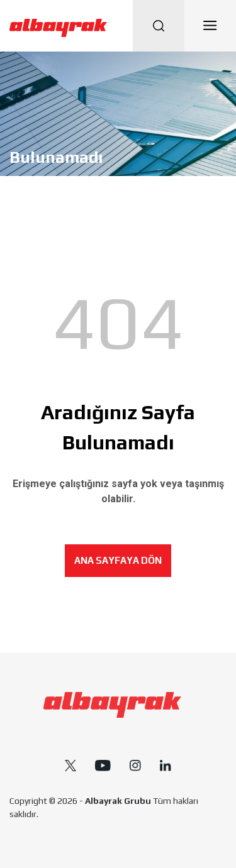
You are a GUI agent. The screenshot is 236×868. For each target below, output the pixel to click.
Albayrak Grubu (118, 801)
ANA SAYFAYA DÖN (118, 560)
